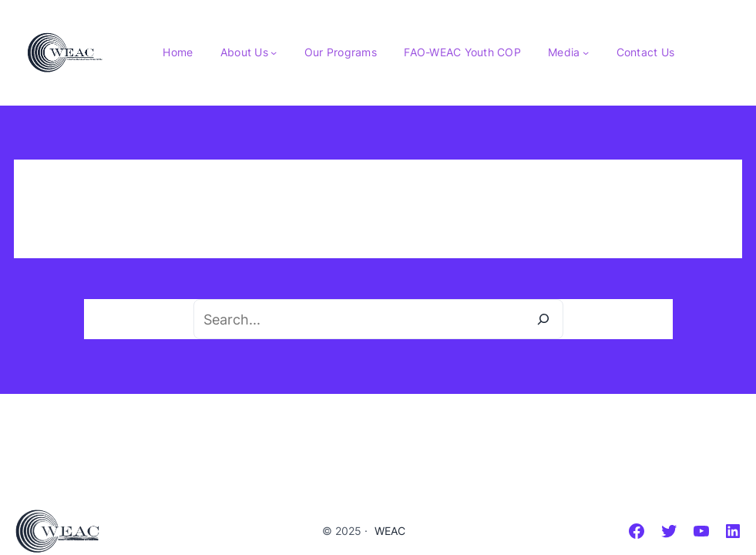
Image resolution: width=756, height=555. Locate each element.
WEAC (390, 531)
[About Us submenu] (274, 52)
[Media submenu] (586, 52)
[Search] (543, 319)
